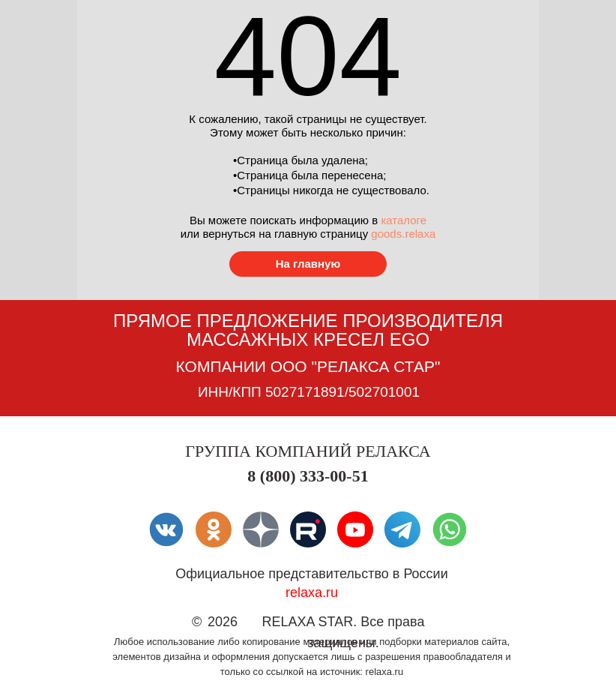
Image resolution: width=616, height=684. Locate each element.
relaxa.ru (312, 592)
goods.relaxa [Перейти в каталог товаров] (403, 234)
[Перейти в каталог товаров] (308, 264)
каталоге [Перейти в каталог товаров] (404, 220)
